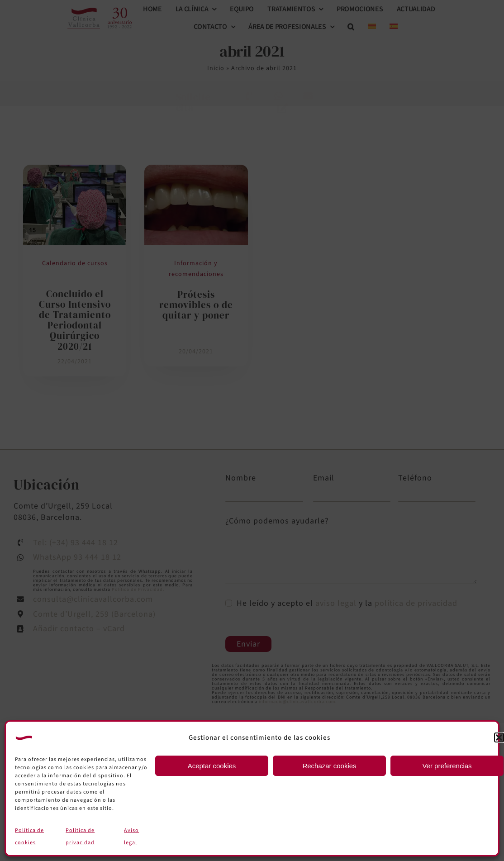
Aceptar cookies (212, 766)
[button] (499, 737)
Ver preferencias (447, 766)
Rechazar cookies (329, 766)
